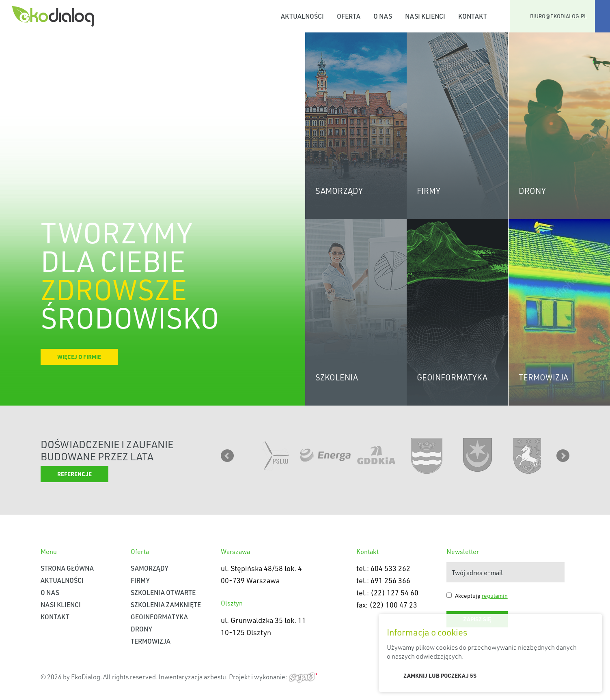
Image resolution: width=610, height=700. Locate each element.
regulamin (495, 596)
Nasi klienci (425, 16)
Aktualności (302, 16)
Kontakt (473, 16)
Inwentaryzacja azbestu (192, 677)
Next (563, 456)
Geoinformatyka (159, 617)
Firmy (140, 580)
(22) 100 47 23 (393, 605)
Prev (227, 456)
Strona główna (264, 16)
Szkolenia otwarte (163, 592)
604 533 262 (390, 568)
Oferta (349, 16)
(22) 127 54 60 (394, 593)
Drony (141, 629)
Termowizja (151, 641)
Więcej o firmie (79, 357)
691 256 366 (390, 580)
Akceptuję (481, 596)
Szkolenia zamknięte (166, 604)
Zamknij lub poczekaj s (440, 675)
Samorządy (150, 568)
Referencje (74, 474)
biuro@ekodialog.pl (558, 16)
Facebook (602, 16)
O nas (383, 16)
